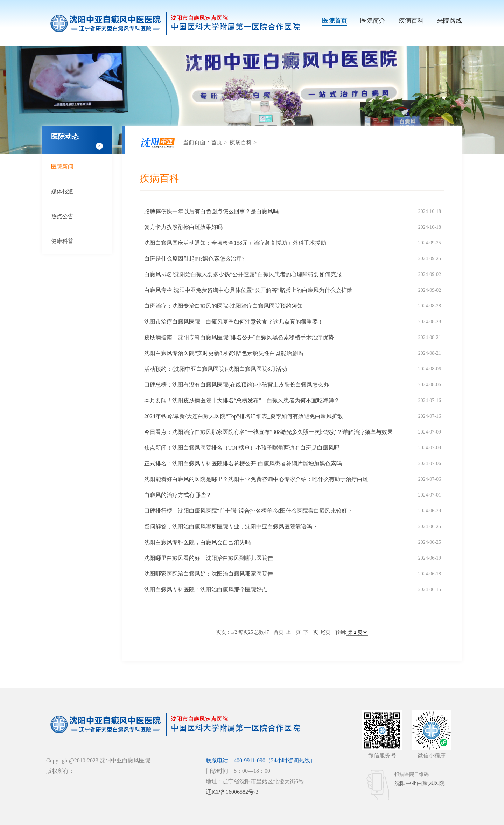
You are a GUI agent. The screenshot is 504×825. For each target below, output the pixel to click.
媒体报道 (62, 191)
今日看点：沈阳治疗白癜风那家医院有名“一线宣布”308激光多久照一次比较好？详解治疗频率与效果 (268, 432)
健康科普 (62, 241)
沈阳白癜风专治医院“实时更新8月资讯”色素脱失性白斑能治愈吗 (224, 353)
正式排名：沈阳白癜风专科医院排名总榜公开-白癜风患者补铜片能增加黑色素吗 (243, 463)
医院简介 (373, 21)
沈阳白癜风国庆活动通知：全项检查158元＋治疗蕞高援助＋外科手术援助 (235, 243)
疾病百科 (411, 21)
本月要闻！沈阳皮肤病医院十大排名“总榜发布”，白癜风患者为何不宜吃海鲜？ (242, 400)
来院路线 (449, 21)
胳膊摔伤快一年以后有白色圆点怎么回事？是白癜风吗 (211, 211)
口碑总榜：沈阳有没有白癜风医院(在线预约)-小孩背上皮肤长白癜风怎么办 (237, 385)
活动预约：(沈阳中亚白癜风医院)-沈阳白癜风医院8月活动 (216, 369)
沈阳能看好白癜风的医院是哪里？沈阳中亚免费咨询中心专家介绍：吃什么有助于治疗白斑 (256, 479)
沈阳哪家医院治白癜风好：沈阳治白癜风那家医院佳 (209, 574)
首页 (217, 142)
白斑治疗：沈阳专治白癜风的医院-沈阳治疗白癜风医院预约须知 (223, 306)
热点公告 (62, 216)
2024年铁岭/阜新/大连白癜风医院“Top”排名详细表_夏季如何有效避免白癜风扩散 (244, 416)
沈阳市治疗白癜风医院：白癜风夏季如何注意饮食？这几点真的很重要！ (234, 322)
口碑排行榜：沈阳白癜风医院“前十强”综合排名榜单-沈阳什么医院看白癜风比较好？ (248, 511)
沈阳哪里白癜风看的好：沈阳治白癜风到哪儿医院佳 (209, 558)
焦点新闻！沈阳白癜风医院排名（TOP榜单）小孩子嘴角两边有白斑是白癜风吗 (242, 448)
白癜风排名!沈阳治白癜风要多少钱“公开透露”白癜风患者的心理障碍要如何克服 (243, 274)
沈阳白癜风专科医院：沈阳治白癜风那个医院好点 (206, 590)
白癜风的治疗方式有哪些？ (178, 495)
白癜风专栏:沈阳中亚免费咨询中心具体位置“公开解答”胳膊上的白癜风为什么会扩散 (248, 290)
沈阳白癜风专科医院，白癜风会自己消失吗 (197, 542)
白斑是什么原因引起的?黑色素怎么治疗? (194, 259)
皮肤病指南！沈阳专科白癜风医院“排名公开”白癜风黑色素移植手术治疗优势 (239, 337)
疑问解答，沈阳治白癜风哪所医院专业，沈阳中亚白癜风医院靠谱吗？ (231, 526)
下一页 (311, 632)
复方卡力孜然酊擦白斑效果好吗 (183, 227)
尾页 (325, 632)
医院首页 (335, 21)
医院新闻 (62, 167)
